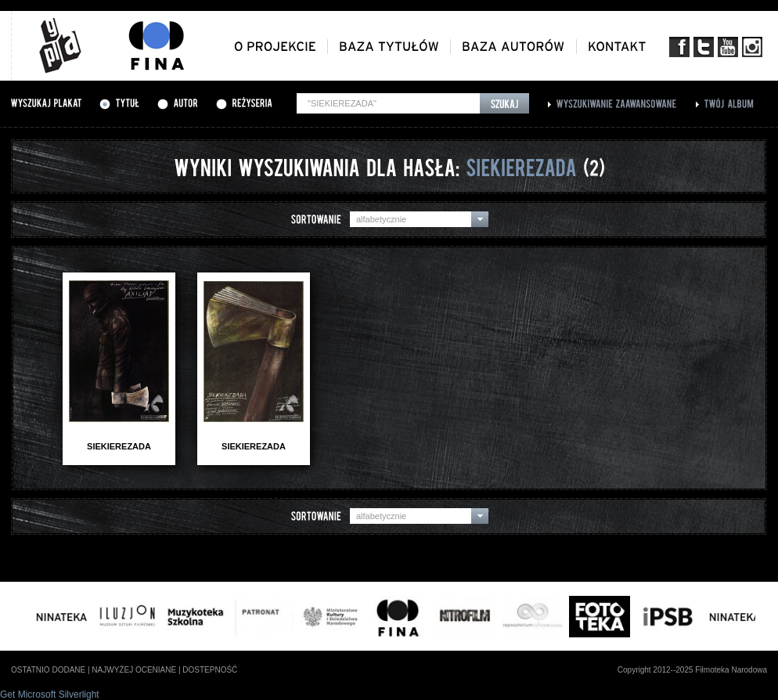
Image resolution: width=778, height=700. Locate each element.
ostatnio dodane (48, 670)
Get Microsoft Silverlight (50, 695)
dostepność (210, 670)
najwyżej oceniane (134, 670)
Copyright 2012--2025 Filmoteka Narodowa (692, 670)
